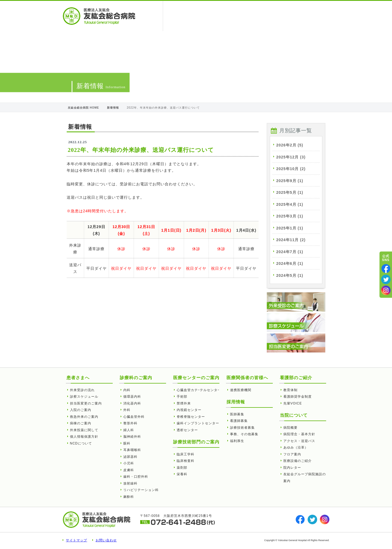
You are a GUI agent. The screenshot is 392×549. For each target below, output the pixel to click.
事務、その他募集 (244, 434)
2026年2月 (290, 145)
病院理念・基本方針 (299, 434)
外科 (127, 410)
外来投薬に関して (84, 430)
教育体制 (290, 390)
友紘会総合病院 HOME (83, 108)
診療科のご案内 (136, 378)
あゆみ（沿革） (296, 447)
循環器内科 (132, 397)
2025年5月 (290, 192)
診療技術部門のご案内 (196, 442)
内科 (127, 390)
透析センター (187, 430)
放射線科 (130, 483)
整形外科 (130, 423)
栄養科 (182, 474)
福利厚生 (237, 441)
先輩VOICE (293, 403)
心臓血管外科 (134, 417)
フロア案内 (292, 454)
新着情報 (113, 108)
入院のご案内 (81, 410)
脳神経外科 (132, 437)
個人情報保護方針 (84, 437)
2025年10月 (291, 169)
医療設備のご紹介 (298, 461)
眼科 (127, 443)
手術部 (182, 397)
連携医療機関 (241, 390)
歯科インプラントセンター (198, 423)
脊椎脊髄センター (191, 417)
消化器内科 (132, 403)
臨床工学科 (186, 454)
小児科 (129, 463)
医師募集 (237, 414)
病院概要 (290, 428)
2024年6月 (290, 263)
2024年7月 (290, 252)
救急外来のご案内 (84, 417)
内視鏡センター (189, 410)
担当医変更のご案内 (86, 403)
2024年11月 (291, 240)
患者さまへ (180, 16)
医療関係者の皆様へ (214, 16)
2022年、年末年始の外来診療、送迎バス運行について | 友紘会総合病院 (99, 16)
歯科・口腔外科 (136, 477)
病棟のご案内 (81, 423)
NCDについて (81, 443)
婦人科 (129, 430)
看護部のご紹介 (285, 16)
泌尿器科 (130, 457)
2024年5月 (290, 275)
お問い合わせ (106, 540)
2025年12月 (291, 157)
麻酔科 (129, 497)
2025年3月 (290, 216)
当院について (251, 16)
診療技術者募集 (242, 428)
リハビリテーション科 (141, 490)
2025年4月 (290, 204)
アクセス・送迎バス (299, 441)
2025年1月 (290, 228)
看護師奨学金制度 (298, 397)
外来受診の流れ (82, 390)
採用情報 (315, 16)
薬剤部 (182, 468)
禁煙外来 (184, 403)
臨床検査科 (186, 461)
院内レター (292, 468)
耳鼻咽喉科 (132, 450)
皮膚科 (129, 470)
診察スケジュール (84, 397)
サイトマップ (76, 540)
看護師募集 (239, 421)
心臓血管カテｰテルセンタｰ (198, 390)
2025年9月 (290, 181)
